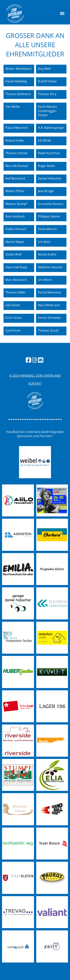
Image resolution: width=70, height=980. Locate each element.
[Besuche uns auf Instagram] (35, 360)
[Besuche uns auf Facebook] (28, 360)
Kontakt (35, 384)
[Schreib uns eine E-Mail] (41, 360)
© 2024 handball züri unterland (35, 376)
